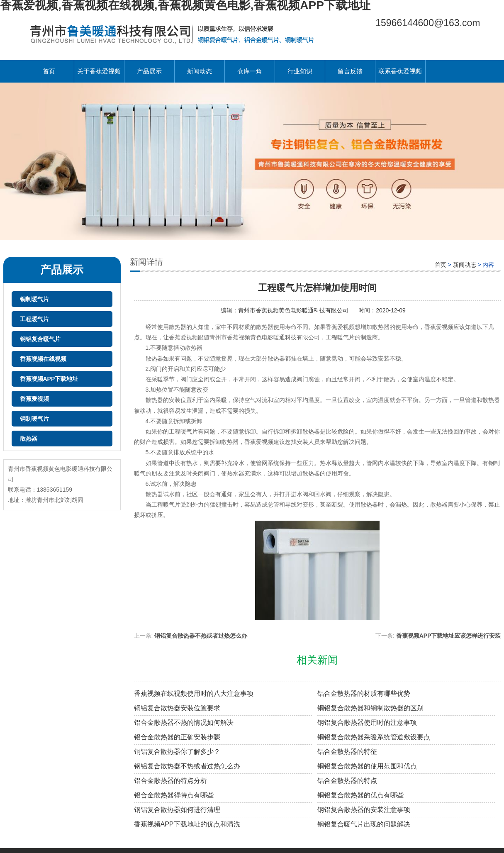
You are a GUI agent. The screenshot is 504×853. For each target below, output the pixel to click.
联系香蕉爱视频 (400, 71)
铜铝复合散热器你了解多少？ (177, 752)
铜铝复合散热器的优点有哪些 (360, 795)
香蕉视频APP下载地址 (49, 379)
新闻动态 (200, 71)
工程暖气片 (34, 319)
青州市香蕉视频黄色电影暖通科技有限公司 (294, 310)
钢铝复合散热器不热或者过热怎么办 (201, 636)
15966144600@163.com (428, 23)
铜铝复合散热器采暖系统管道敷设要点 (374, 737)
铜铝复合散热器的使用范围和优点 (367, 766)
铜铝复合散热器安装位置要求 (177, 708)
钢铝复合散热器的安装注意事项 (364, 810)
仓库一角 (250, 71)
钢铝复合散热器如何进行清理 (177, 810)
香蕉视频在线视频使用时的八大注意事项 (194, 693)
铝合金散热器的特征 (347, 752)
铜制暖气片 (34, 299)
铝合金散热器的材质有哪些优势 (364, 693)
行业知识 (300, 71)
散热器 (29, 439)
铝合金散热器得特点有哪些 (174, 795)
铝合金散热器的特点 (347, 781)
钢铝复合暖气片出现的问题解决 (364, 824)
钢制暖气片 (34, 419)
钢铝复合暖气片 (40, 339)
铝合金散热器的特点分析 (170, 781)
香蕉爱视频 (34, 399)
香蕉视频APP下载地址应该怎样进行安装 (449, 636)
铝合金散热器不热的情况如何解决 (184, 723)
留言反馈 (350, 71)
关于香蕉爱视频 (99, 71)
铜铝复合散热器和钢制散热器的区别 (370, 708)
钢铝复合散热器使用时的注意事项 (367, 723)
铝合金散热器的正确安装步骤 (177, 737)
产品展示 (149, 71)
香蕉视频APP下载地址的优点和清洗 (187, 824)
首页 (49, 71)
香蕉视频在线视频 (43, 359)
